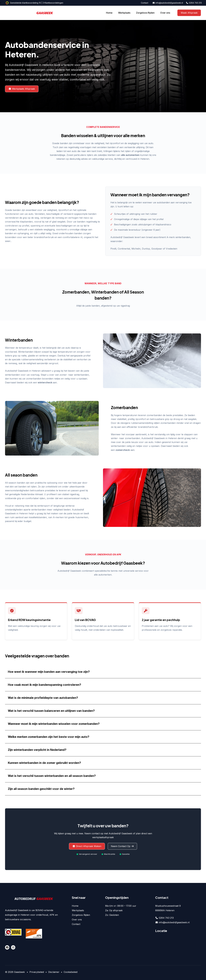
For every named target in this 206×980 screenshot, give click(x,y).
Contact (145, 3)
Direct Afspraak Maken (87, 846)
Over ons (165, 13)
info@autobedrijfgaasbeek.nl (168, 3)
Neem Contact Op (122, 846)
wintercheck (45, 382)
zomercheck (123, 450)
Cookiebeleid (71, 972)
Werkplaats (124, 13)
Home (109, 13)
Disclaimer (54, 972)
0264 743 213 (194, 3)
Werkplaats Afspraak (22, 89)
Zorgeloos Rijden (145, 13)
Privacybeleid (37, 972)
